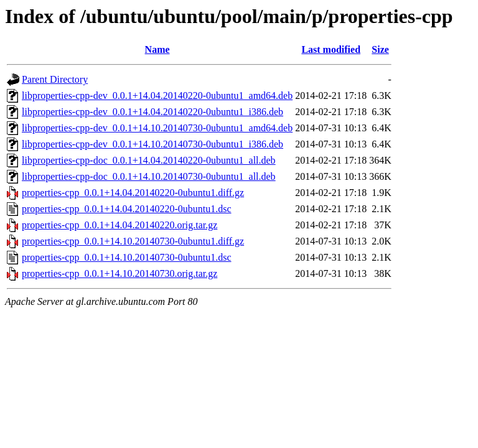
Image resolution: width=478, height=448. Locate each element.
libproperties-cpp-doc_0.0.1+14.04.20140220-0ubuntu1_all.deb (149, 160)
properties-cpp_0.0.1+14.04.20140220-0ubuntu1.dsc (127, 209)
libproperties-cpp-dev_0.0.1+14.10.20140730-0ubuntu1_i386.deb (152, 144)
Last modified (331, 49)
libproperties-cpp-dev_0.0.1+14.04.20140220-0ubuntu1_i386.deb (152, 112)
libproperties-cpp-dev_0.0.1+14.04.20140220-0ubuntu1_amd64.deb (157, 96)
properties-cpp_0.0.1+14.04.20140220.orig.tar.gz (119, 225)
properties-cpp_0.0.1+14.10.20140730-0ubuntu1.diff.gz (133, 241)
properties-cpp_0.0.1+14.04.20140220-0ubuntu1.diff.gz (133, 193)
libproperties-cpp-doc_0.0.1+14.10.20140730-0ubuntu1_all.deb (149, 176)
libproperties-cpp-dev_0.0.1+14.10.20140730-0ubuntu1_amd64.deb (157, 128)
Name (157, 49)
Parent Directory (55, 79)
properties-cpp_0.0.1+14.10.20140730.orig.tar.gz (119, 273)
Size (380, 49)
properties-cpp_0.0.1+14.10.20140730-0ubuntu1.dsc (127, 257)
